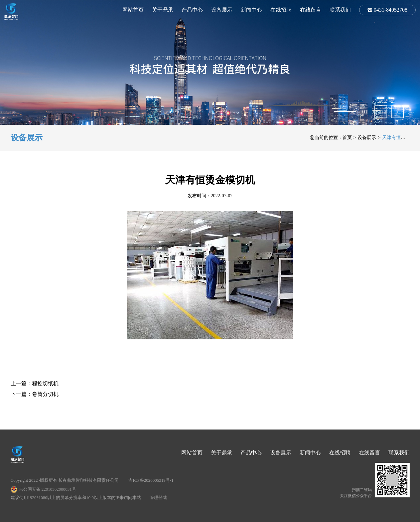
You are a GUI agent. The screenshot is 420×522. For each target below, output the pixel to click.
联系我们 (340, 10)
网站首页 (133, 10)
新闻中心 (251, 10)
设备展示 (222, 10)
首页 (347, 138)
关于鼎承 (163, 10)
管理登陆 (158, 498)
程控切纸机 (45, 383)
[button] (381, 112)
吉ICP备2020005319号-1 (151, 480)
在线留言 (311, 10)
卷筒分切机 (45, 394)
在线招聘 (281, 10)
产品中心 (192, 10)
